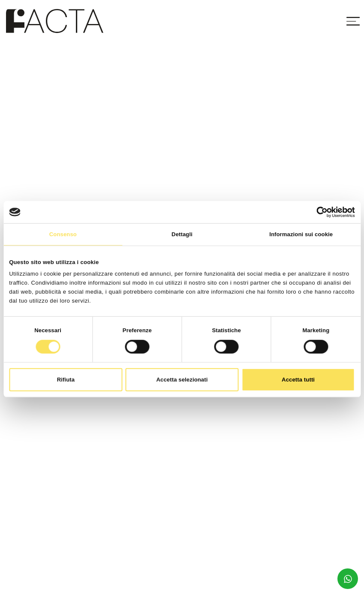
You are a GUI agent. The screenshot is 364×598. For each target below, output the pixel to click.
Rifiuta (66, 380)
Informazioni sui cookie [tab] (301, 234)
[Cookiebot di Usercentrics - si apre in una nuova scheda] (317, 212)
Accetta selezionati (182, 380)
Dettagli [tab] (182, 234)
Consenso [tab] (63, 234)
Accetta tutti (298, 380)
